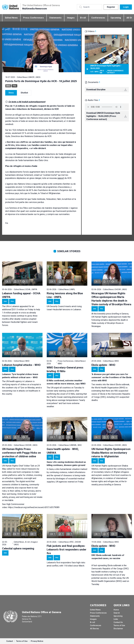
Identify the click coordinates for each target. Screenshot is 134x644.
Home (116, 610)
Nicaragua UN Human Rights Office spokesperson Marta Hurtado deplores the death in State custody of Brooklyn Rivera (111, 299)
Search (117, 613)
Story (11, 93)
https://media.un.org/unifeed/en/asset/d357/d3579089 (34, 507)
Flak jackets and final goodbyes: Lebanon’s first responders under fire (67, 550)
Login (126, 7)
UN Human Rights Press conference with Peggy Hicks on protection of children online (21, 453)
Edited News (11, 18)
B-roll (83, 18)
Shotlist (24, 93)
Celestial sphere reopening (18, 548)
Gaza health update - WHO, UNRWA (63, 451)
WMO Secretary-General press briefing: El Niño (65, 369)
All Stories (94, 629)
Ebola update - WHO (103, 365)
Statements (55, 18)
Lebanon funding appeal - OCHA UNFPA (21, 295)
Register (111, 7)
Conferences (98, 18)
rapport (61, 178)
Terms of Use (119, 625)
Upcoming (116, 18)
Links (116, 619)
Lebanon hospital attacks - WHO (21, 365)
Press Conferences (33, 18)
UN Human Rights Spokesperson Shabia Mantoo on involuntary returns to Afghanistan (111, 453)
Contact (10, 641)
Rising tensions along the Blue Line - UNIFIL (65, 295)
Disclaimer (118, 629)
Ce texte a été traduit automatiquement (27, 102)
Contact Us (118, 622)
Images (71, 18)
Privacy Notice (37, 641)
